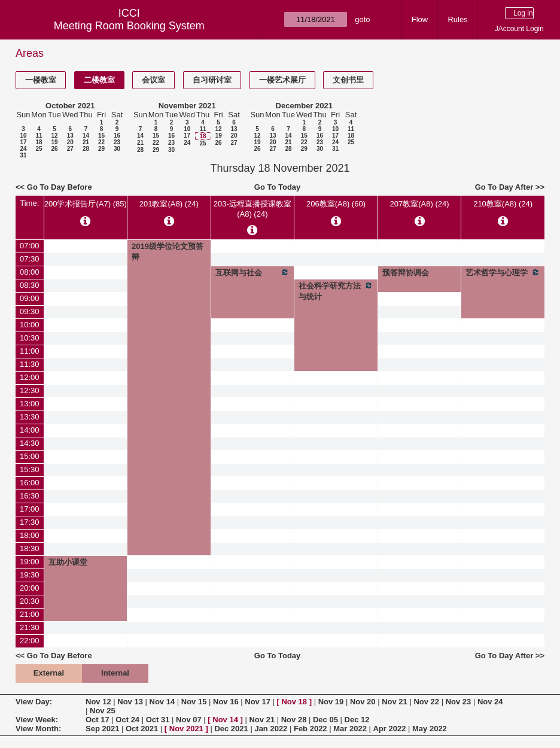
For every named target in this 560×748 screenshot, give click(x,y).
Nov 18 (294, 702)
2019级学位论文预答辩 (168, 252)
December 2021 (304, 106)
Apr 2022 (389, 729)
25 (39, 149)
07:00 (30, 246)
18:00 (30, 535)
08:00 (30, 272)
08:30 (30, 285)
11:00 (30, 351)
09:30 (30, 311)
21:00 (30, 614)
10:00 (30, 325)
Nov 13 (130, 702)
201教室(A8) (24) (169, 204)
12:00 (30, 377)
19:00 (30, 562)
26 (54, 149)
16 (117, 136)
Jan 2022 (271, 729)
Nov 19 (331, 702)
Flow (420, 19)
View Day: (34, 702)
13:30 (30, 417)
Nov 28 (294, 720)
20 (70, 142)
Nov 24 (490, 702)
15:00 (30, 456)
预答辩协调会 (406, 273)
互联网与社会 (253, 272)
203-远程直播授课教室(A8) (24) (252, 209)
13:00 (30, 404)
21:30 (30, 627)
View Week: (37, 720)
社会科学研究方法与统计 (336, 291)
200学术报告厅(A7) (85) (86, 204)
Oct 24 (127, 720)
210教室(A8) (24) (503, 204)
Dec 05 (325, 720)
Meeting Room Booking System (129, 26)
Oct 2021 (142, 729)
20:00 (30, 588)
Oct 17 (98, 720)
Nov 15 (194, 702)
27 (70, 149)
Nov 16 (226, 702)
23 (117, 142)
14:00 (30, 430)
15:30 (30, 469)
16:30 (30, 496)
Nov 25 (103, 711)
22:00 (30, 641)
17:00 (30, 509)
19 (54, 142)
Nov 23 (459, 702)
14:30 (30, 443)
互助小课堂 (68, 562)
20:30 (30, 601)
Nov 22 (426, 702)
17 (23, 142)
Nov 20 (363, 702)
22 (101, 142)
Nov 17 (258, 702)
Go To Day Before (60, 187)
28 (86, 149)
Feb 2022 (311, 729)
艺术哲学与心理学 (503, 272)
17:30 (30, 522)
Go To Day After (504, 187)
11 (39, 136)
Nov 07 (189, 720)
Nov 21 (395, 702)
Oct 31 (158, 720)
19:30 (30, 575)
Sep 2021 (102, 729)
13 (70, 136)
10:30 (30, 338)
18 (39, 142)
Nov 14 (162, 702)
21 (86, 142)
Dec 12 (357, 720)
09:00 (30, 298)
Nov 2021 (186, 729)
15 (101, 136)
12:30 (30, 390)
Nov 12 (98, 702)
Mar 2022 (350, 729)
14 (86, 136)
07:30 (30, 259)
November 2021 (187, 106)
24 (23, 149)
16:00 (30, 483)
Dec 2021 (231, 729)
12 (54, 136)
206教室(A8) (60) (336, 204)
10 (23, 136)
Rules (457, 19)
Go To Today (278, 187)
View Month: (38, 729)
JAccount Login (519, 29)
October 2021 (70, 106)
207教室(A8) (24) (420, 204)
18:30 (30, 548)
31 (23, 155)
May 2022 (430, 729)
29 (101, 149)
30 (117, 149)
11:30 (30, 364)
